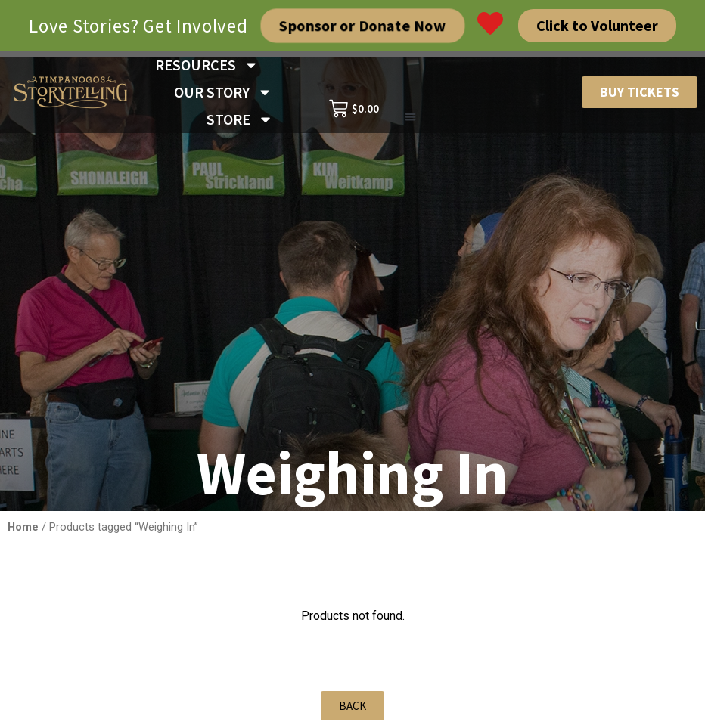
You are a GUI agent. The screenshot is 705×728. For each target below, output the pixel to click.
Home (23, 527)
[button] (410, 118)
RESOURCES (207, 65)
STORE (240, 119)
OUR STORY (223, 92)
